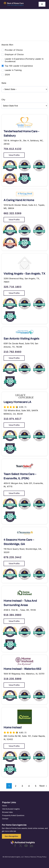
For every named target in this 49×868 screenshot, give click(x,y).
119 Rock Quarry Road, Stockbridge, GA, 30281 (23, 551)
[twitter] (21, 846)
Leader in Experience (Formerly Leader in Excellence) (24, 60)
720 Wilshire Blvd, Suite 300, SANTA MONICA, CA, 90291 (21, 412)
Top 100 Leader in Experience (19, 66)
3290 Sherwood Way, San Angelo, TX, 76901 (22, 280)
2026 (7, 75)
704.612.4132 (12, 149)
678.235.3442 (12, 557)
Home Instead (13, 727)
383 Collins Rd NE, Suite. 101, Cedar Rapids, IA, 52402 (25, 738)
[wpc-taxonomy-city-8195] (24, 106)
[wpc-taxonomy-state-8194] (24, 89)
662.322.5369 (12, 213)
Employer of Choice (14, 54)
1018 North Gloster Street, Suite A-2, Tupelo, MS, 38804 (24, 207)
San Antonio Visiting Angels (21, 339)
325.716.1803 (12, 287)
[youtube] (26, 846)
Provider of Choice (14, 50)
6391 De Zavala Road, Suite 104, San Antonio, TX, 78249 (21, 345)
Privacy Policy (42, 857)
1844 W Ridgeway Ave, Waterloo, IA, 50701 (24, 674)
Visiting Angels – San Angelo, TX (24, 274)
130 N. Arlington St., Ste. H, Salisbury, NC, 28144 (24, 142)
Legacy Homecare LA (17, 402)
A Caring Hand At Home (19, 200)
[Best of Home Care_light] (14, 3)
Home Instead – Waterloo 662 (22, 669)
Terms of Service (30, 857)
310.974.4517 (12, 419)
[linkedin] (31, 846)
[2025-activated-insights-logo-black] (23, 842)
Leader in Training (13, 70)
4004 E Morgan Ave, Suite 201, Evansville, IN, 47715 (24, 485)
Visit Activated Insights (15, 5)
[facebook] (15, 846)
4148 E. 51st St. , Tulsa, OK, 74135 (20, 610)
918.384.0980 (12, 615)
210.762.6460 (12, 352)
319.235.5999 (12, 679)
